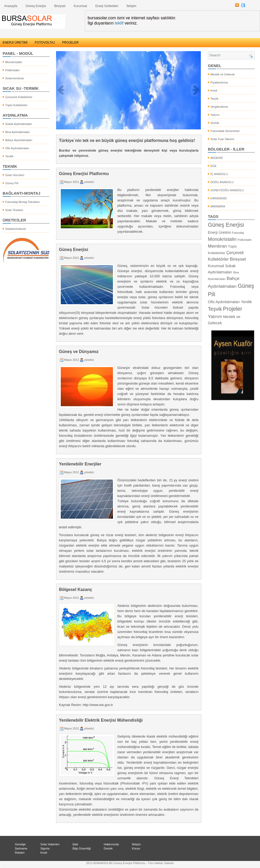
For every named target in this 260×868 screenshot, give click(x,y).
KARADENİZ (219, 198)
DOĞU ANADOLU (222, 182)
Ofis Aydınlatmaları (17, 148)
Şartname (21, 848)
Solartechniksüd (15, 229)
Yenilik (9, 156)
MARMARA (218, 206)
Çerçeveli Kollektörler (19, 97)
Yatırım (215, 115)
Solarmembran (15, 78)
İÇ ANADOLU (219, 174)
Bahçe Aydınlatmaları (19, 140)
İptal (75, 844)
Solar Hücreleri (15, 175)
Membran (217, 246)
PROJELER (70, 43)
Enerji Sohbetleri (107, 6)
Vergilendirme (219, 107)
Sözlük (215, 123)
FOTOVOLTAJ (45, 43)
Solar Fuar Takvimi (222, 139)
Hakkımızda (111, 844)
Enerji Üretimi (219, 232)
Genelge (20, 844)
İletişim (132, 6)
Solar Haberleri (50, 844)
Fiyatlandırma (219, 82)
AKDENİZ (217, 158)
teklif (119, 23)
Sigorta (45, 848)
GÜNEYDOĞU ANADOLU (227, 190)
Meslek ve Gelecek (223, 74)
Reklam (20, 853)
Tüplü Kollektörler (16, 105)
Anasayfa (11, 6)
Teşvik (214, 99)
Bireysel (60, 6)
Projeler (233, 309)
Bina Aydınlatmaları (18, 132)
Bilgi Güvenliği (82, 848)
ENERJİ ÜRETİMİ (15, 43)
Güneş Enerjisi (36, 6)
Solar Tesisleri (14, 210)
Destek (108, 848)
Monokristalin (14, 62)
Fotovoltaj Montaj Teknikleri (22, 202)
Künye (136, 848)
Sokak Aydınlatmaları (19, 124)
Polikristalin (13, 70)
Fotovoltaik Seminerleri (225, 131)
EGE (213, 166)
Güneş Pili (12, 183)
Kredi (214, 91)
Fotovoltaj (238, 233)
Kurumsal (80, 6)
